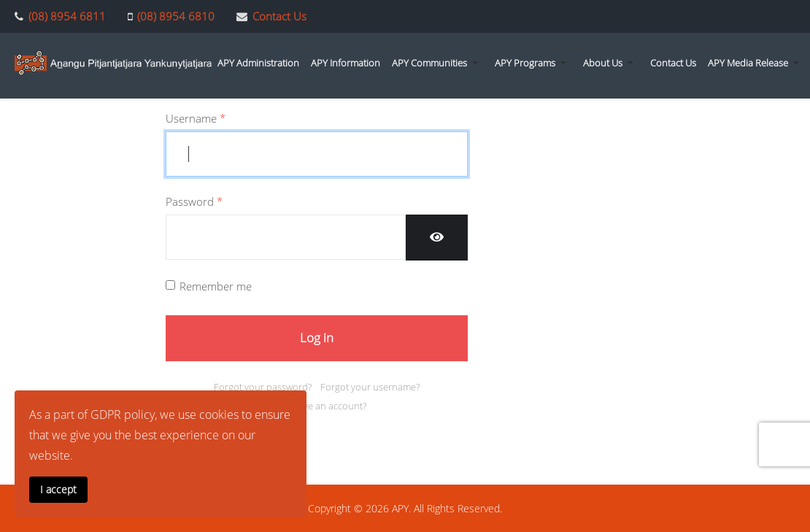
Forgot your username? (370, 387)
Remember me (216, 286)
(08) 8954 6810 (176, 16)
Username (196, 119)
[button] (437, 63)
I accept (58, 489)
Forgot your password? (263, 387)
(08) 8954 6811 (67, 16)
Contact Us (279, 16)
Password (194, 202)
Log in (317, 338)
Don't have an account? (317, 406)
